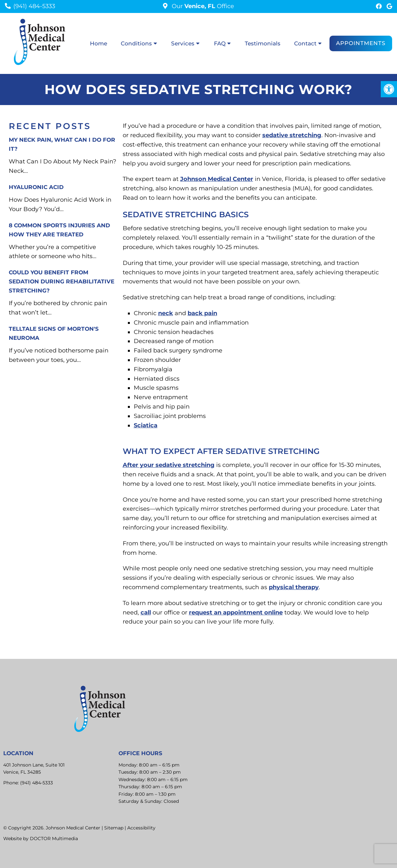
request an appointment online (236, 612)
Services (183, 43)
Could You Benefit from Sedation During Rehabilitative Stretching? (62, 281)
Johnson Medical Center (217, 179)
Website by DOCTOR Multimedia (41, 838)
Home (99, 43)
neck (166, 313)
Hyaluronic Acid (36, 187)
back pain (202, 313)
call (146, 612)
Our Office (202, 6)
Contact (305, 43)
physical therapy (294, 587)
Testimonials (263, 43)
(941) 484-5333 (34, 6)
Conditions (136, 43)
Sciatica (146, 425)
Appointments (361, 43)
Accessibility (141, 828)
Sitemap (114, 828)
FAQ (220, 43)
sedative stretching (292, 135)
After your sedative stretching (169, 465)
